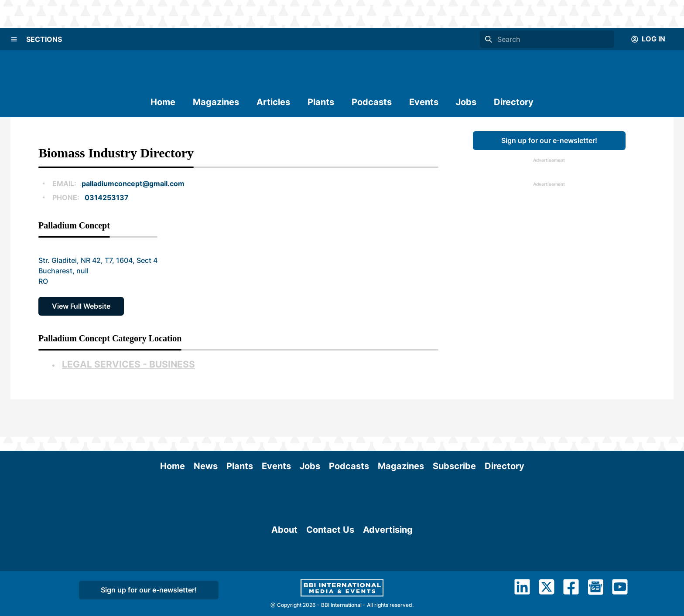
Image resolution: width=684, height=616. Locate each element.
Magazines (216, 102)
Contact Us (330, 534)
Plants (321, 102)
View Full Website (81, 306)
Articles (273, 102)
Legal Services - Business (128, 364)
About (284, 534)
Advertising (388, 534)
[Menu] (14, 39)
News (206, 429)
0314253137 (107, 197)
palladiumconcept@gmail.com (133, 184)
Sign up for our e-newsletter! (549, 140)
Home (163, 102)
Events (424, 102)
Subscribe (454, 429)
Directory (514, 102)
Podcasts (372, 102)
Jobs (466, 102)
